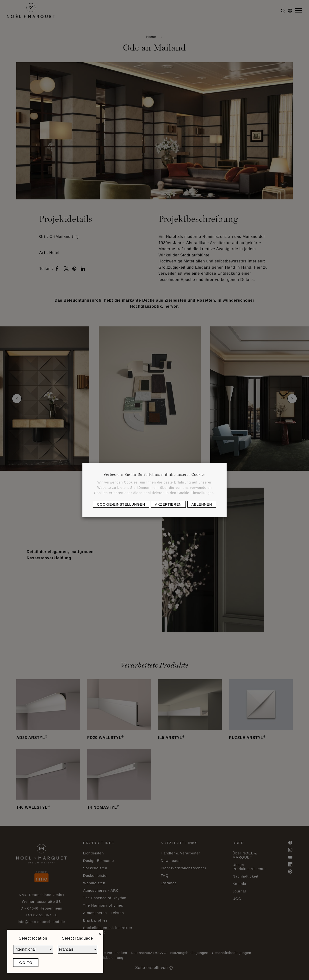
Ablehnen (202, 504)
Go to (26, 963)
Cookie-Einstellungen (121, 504)
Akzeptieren (168, 504)
